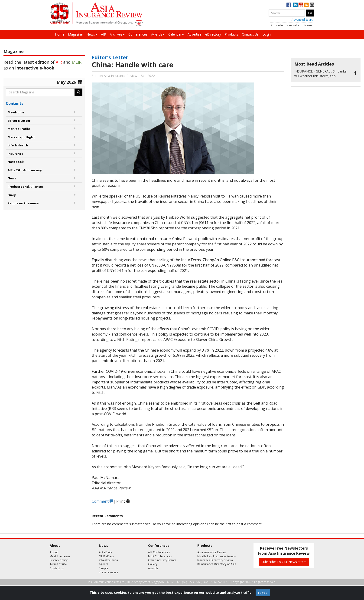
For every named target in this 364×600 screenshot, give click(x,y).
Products (231, 34)
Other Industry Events (162, 560)
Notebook (16, 162)
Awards (158, 34)
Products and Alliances (26, 187)
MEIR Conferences (160, 556)
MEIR (77, 62)
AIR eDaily (105, 552)
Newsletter (294, 25)
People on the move (23, 203)
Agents (103, 564)
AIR (104, 34)
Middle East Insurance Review (216, 556)
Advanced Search (303, 20)
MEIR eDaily (106, 556)
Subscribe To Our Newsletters (284, 562)
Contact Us (250, 34)
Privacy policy (59, 560)
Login (266, 34)
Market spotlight (21, 137)
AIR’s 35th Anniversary (25, 170)
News (92, 34)
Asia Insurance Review (212, 552)
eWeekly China (108, 560)
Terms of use (58, 564)
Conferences (138, 34)
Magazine (75, 34)
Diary (12, 195)
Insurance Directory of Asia (215, 560)
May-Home (16, 112)
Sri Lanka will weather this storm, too (320, 74)
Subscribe (277, 25)
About (54, 552)
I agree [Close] (263, 593)
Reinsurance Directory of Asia (217, 564)
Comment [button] (102, 501)
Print (123, 501)
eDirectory (213, 34)
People (104, 568)
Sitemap (309, 25)
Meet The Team (60, 556)
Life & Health (18, 145)
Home (60, 34)
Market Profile (19, 129)
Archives (117, 34)
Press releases (108, 572)
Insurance (15, 154)
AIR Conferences (159, 552)
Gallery (153, 564)
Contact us (57, 568)
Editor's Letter (19, 121)
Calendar (176, 34)
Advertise (195, 34)
